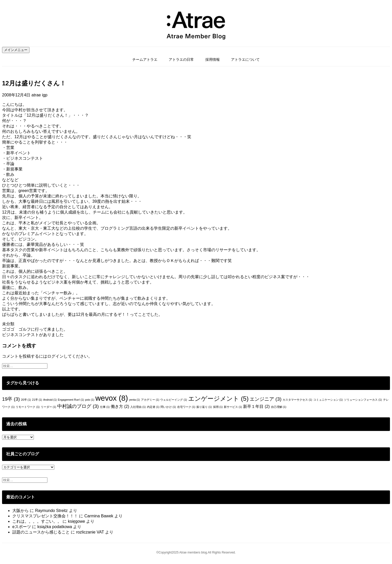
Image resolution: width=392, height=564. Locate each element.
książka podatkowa (55, 527)
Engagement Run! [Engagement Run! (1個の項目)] (71, 400)
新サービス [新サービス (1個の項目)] (233, 407)
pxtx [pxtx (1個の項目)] (90, 400)
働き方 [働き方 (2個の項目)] (120, 406)
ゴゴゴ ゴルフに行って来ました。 (35, 329)
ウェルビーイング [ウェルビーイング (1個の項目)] (174, 400)
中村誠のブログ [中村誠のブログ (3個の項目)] (78, 406)
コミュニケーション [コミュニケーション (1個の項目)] (328, 400)
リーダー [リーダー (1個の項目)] (48, 407)
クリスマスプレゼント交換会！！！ (45, 516)
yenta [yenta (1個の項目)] (134, 400)
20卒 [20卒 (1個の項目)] (26, 400)
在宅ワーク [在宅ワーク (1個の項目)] (186, 407)
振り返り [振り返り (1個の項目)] (204, 407)
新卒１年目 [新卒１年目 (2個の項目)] (256, 406)
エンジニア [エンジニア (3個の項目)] (266, 399)
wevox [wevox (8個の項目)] (112, 398)
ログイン (55, 356)
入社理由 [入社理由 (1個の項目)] (138, 407)
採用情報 (213, 59)
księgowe (77, 521)
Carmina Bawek (99, 516)
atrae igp (39, 95)
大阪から (21, 511)
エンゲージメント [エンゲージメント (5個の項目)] (218, 399)
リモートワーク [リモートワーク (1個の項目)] (28, 407)
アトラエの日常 (181, 59)
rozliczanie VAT (90, 532)
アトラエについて (245, 59)
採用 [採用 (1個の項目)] (218, 407)
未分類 (8, 324)
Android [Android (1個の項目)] (50, 400)
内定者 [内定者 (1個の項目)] (153, 407)
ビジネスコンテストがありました (33, 335)
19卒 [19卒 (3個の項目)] (11, 399)
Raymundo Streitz (51, 511)
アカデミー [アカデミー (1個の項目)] (150, 400)
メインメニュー (16, 50)
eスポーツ (22, 527)
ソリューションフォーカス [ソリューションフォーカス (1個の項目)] (363, 400)
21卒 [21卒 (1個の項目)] (37, 400)
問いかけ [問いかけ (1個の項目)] (168, 407)
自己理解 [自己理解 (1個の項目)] (279, 407)
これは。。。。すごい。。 (37, 521)
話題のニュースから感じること (41, 532)
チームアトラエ (145, 59)
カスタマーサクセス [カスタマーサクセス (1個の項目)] (297, 400)
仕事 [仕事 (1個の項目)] (105, 407)
